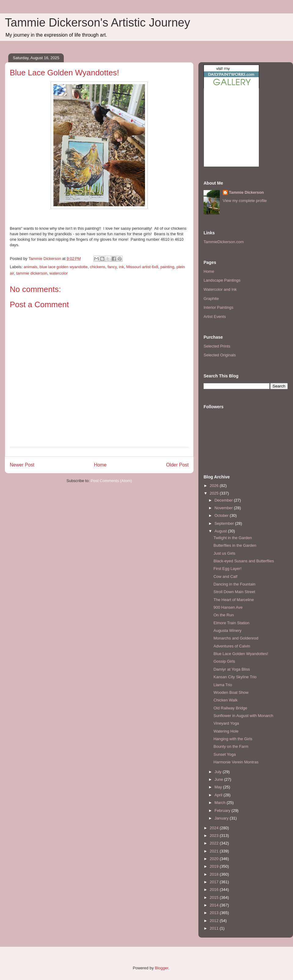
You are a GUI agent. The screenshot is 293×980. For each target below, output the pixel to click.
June (219, 779)
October (222, 515)
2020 (215, 859)
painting (167, 267)
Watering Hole (226, 731)
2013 (215, 913)
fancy (112, 267)
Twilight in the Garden (233, 538)
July (219, 772)
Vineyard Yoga (226, 723)
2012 (215, 921)
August (221, 531)
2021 (215, 851)
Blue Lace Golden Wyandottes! (241, 654)
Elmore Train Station (231, 623)
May (219, 787)
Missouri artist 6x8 (142, 267)
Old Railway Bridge (230, 708)
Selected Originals (220, 355)
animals (31, 267)
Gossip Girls (224, 661)
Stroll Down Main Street (234, 592)
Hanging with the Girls (233, 739)
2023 (215, 836)
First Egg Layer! (227, 569)
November (224, 508)
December (224, 500)
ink (122, 267)
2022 (215, 843)
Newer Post (22, 465)
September (225, 523)
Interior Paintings (219, 307)
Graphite (211, 299)
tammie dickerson (32, 273)
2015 (215, 897)
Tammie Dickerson (246, 192)
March (221, 803)
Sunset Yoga (224, 754)
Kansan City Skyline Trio (235, 677)
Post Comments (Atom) (111, 481)
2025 (215, 493)
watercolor (59, 273)
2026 (215, 486)
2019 (215, 866)
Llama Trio (223, 685)
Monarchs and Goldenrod (236, 638)
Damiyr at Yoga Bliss (232, 669)
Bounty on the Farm (231, 746)
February (223, 811)
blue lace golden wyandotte (64, 267)
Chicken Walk (225, 700)
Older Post (177, 465)
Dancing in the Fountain (234, 584)
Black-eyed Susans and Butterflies (244, 561)
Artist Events (215, 317)
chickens (98, 267)
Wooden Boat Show (231, 692)
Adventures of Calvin (232, 646)
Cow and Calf (225, 576)
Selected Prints (217, 346)
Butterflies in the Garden (235, 545)
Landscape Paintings (222, 280)
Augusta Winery (227, 631)
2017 (215, 882)
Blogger (161, 968)
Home (100, 465)
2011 (215, 928)
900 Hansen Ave (228, 607)
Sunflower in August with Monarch (243, 716)
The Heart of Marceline (233, 600)
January (222, 818)
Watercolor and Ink (220, 289)
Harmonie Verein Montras (236, 762)
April (219, 795)
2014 (215, 905)
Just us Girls (224, 553)
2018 (215, 874)
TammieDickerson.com (224, 242)
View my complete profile (245, 201)
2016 (215, 890)
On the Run (224, 615)
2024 (215, 828)
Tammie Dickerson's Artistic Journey (98, 23)
